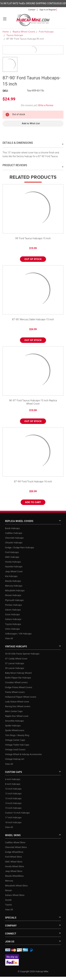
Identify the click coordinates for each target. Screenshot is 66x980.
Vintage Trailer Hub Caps (17, 745)
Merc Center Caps (14, 711)
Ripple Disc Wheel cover (17, 716)
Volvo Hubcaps (12, 629)
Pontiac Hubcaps (13, 605)
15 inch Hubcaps (13, 808)
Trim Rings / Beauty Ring (17, 735)
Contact (32, 10)
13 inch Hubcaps (13, 798)
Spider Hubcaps (13, 726)
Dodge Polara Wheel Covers (19, 687)
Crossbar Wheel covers (16, 682)
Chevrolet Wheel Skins (16, 847)
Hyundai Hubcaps (14, 567)
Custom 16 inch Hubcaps (17, 813)
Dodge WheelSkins (14, 852)
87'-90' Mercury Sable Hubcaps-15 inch (33, 319)
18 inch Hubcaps (13, 822)
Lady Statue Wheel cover (17, 702)
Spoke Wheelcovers (15, 730)
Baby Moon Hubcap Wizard (18, 673)
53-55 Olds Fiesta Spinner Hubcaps (22, 654)
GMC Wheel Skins (14, 862)
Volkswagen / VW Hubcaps (18, 634)
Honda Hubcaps (13, 562)
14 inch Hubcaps (13, 803)
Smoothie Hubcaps (14, 721)
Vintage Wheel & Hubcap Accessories (23, 754)
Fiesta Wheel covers (15, 692)
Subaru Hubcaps (13, 619)
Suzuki (8, 900)
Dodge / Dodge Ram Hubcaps (20, 548)
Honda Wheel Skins (15, 866)
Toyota (8, 905)
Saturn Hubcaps (13, 610)
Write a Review (46, 105)
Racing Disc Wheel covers (18, 706)
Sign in (42, 10)
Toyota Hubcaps (13, 624)
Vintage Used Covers (15, 750)
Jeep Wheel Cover (14, 571)
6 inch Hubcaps (13, 779)
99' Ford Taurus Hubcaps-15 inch (33, 238)
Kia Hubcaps (11, 576)
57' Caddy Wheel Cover (16, 659)
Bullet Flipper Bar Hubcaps (18, 678)
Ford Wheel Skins (14, 857)
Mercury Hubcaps (14, 586)
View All (9, 638)
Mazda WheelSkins (14, 876)
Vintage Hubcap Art (15, 759)
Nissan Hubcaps (13, 595)
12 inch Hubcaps (13, 794)
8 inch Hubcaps (13, 784)
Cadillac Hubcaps (14, 533)
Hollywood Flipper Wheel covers (21, 697)
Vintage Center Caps (15, 740)
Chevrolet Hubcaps (14, 538)
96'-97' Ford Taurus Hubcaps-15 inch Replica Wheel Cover (33, 402)
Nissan (8, 890)
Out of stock (33, 259)
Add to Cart (33, 502)
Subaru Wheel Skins (15, 895)
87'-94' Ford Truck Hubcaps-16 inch (33, 482)
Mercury (9, 881)
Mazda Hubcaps (13, 581)
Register (52, 10)
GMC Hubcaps (12, 557)
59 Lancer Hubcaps (15, 668)
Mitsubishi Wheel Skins (16, 886)
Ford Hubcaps (12, 552)
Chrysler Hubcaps (14, 543)
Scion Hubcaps (12, 614)
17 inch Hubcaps (13, 817)
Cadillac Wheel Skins (15, 842)
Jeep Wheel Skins (14, 871)
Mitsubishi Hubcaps (15, 590)
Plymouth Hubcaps (14, 600)
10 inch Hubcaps (13, 789)
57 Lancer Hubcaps (15, 663)
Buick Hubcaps (12, 528)
